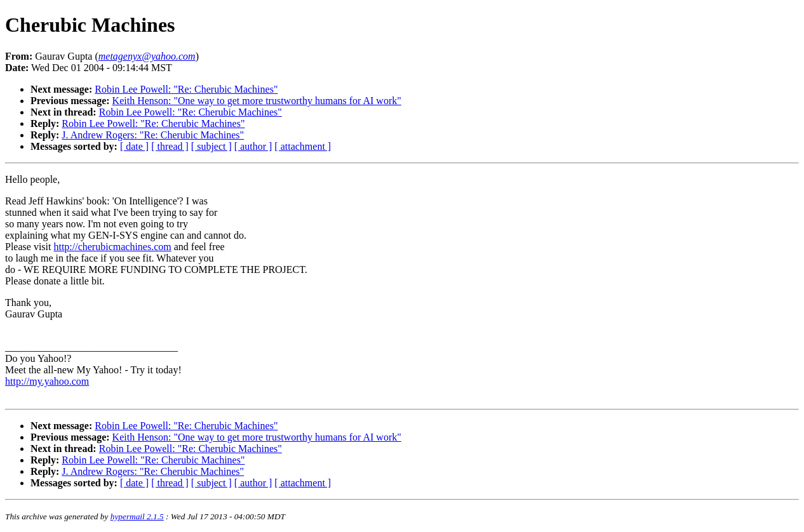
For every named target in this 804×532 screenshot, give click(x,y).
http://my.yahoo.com (47, 381)
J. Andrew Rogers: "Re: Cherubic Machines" (153, 135)
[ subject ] (211, 146)
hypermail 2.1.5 (137, 516)
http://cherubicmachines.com (112, 247)
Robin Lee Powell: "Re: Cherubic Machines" (186, 89)
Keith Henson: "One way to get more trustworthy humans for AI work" (257, 101)
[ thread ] (170, 146)
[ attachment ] (303, 146)
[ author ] (253, 146)
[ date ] (134, 146)
